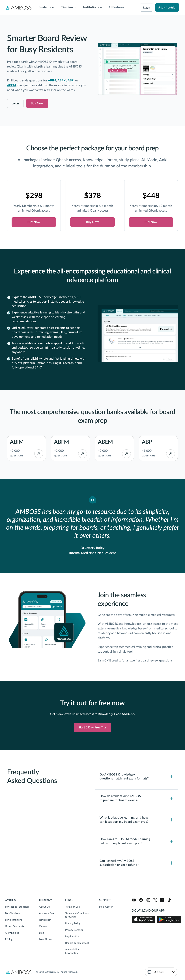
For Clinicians (12, 913)
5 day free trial (167, 7)
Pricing (9, 939)
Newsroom (45, 920)
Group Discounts (15, 926)
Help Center (106, 907)
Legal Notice (72, 937)
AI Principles (12, 933)
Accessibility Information (72, 951)
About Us (44, 907)
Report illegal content (77, 943)
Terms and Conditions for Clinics (77, 915)
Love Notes (45, 939)
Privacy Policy (73, 924)
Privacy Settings (74, 930)
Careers (43, 926)
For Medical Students (17, 907)
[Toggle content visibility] (136, 777)
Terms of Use (72, 907)
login (147, 7)
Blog (41, 933)
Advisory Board (48, 913)
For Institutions (14, 920)
